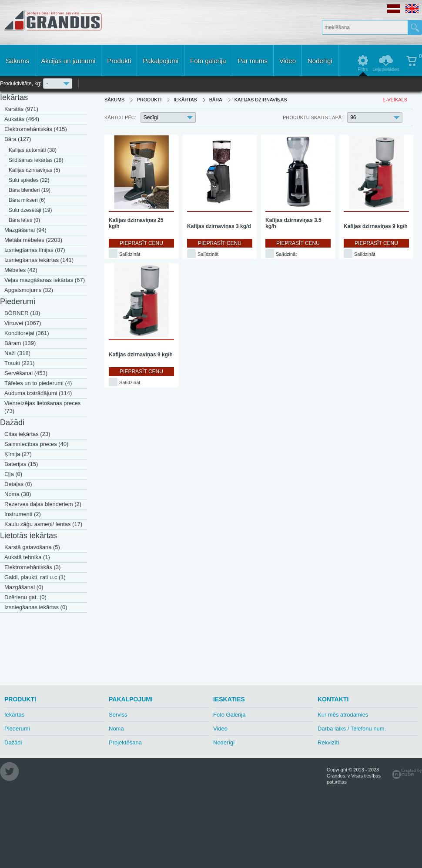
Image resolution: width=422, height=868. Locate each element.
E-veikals (395, 100)
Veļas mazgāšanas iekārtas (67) (45, 280)
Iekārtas (14, 97)
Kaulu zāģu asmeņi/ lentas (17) (43, 524)
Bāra (216, 100)
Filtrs (363, 69)
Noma (116, 729)
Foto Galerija (229, 715)
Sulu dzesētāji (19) (30, 210)
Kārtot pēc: (120, 117)
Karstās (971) (21, 109)
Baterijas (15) (21, 464)
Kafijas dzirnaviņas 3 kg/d (219, 226)
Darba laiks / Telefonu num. (352, 729)
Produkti (119, 61)
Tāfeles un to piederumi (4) (38, 383)
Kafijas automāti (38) (33, 150)
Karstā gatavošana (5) (32, 547)
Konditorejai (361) (27, 333)
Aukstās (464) (22, 119)
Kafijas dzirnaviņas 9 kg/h (376, 226)
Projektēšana (125, 742)
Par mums (253, 61)
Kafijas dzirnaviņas (261, 100)
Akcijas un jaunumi (68, 61)
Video (288, 61)
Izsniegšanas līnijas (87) (35, 250)
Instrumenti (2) (23, 514)
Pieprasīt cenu (141, 243)
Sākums (17, 61)
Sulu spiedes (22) (29, 180)
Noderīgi (320, 61)
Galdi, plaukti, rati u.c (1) (35, 577)
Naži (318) (17, 353)
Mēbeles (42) (21, 270)
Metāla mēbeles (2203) (33, 240)
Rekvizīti (328, 742)
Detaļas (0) (18, 484)
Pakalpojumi (161, 61)
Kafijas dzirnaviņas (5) (34, 170)
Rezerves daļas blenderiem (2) (43, 504)
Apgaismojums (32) (29, 290)
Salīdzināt (130, 254)
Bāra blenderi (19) (30, 190)
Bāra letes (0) (24, 220)
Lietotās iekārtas (28, 536)
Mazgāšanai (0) (24, 587)
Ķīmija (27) (18, 454)
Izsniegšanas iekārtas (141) (39, 260)
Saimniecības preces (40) (36, 444)
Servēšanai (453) (26, 373)
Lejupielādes (386, 69)
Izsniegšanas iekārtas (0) (36, 607)
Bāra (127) (18, 139)
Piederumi (18, 302)
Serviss (118, 715)
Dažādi (12, 422)
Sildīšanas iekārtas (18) (36, 160)
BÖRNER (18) (22, 313)
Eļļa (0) (13, 474)
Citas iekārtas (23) (27, 434)
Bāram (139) (20, 343)
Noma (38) (18, 494)
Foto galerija (208, 61)
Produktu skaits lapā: (313, 117)
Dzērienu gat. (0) (25, 597)
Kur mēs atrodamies (343, 715)
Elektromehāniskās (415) (36, 129)
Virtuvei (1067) (23, 323)
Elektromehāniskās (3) (32, 567)
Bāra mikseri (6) (27, 200)
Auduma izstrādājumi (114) (38, 393)
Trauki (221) (20, 363)
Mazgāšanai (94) (25, 230)
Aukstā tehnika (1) (27, 557)
